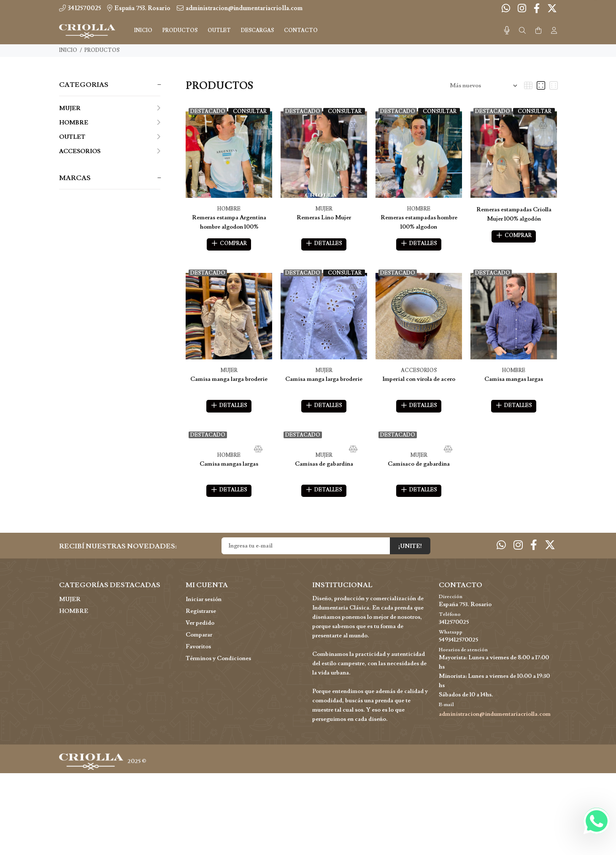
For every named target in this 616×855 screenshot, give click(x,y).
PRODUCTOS (102, 50)
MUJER (110, 108)
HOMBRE (110, 123)
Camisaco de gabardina (419, 467)
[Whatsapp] (507, 9)
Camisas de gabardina (324, 467)
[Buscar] (522, 31)
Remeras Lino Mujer (324, 218)
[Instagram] (522, 9)
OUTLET (110, 137)
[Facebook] (537, 9)
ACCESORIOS (110, 151)
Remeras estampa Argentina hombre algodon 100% (229, 222)
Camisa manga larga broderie (229, 381)
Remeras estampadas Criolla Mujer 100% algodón (514, 214)
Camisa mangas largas (514, 381)
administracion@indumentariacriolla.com (495, 719)
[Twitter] (551, 9)
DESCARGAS (257, 31)
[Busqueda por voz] (507, 31)
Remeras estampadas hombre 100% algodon (419, 222)
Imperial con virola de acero (419, 381)
